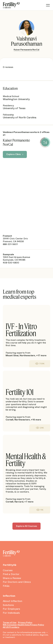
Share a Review (12, 578)
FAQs (6, 586)
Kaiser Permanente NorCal (26, 50)
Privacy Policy (25, 623)
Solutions (8, 605)
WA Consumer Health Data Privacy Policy (23, 625)
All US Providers (11, 627)
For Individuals (11, 613)
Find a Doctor (11, 574)
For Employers (11, 609)
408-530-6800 (11, 263)
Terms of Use (10, 623)
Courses (8, 570)
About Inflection (13, 601)
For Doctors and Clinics (17, 582)
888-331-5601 (10, 244)
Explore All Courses (27, 526)
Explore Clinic (14, 154)
